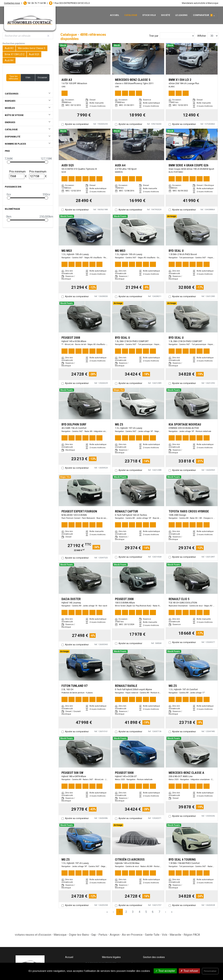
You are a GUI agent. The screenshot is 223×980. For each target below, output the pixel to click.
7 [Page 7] (159, 912)
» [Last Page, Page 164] (172, 912)
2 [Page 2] (126, 912)
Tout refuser (189, 971)
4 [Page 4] (139, 912)
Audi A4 (9, 60)
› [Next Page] (166, 912)
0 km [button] (28, 78)
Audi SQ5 (34, 54)
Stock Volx (149, 15)
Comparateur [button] (203, 15)
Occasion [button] (42, 78)
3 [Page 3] (133, 912)
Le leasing (181, 15)
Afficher (202, 36)
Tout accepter (165, 971)
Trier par (154, 36)
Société (166, 15)
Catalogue (131, 15)
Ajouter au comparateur (77, 124)
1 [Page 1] (120, 912)
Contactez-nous (12, 3)
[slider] (9, 162)
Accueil (115, 15)
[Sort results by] (177, 36)
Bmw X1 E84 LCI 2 (15, 54)
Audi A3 (9, 48)
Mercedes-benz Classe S (32, 48)
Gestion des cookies (154, 957)
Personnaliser (210, 971)
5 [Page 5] (146, 912)
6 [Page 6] (153, 912)
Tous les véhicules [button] (13, 78)
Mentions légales (111, 957)
